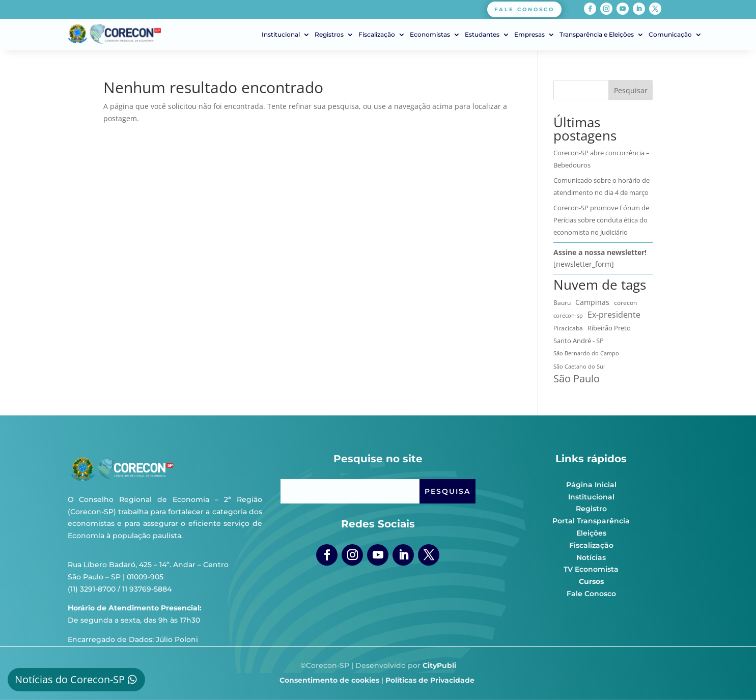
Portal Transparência (591, 521)
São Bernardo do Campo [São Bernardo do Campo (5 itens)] (586, 353)
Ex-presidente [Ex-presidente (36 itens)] (614, 315)
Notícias (591, 557)
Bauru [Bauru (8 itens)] (562, 302)
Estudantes (482, 35)
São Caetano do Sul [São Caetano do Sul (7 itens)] (579, 366)
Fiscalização (377, 35)
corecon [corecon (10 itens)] (625, 303)
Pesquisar (631, 90)
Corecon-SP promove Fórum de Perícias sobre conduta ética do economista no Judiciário (601, 220)
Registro (591, 509)
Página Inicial (591, 485)
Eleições (591, 533)
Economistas (430, 35)
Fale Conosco (591, 594)
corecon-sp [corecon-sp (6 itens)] (568, 315)
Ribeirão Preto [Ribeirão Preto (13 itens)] (609, 328)
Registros (329, 35)
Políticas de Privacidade (430, 680)
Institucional (281, 35)
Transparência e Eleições (597, 35)
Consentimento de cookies (329, 680)
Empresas (529, 35)
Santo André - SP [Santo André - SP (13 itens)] (579, 341)
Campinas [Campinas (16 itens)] (592, 302)
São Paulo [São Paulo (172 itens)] (577, 379)
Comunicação (670, 35)
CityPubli (439, 665)
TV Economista (591, 569)
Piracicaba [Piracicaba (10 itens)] (568, 328)
